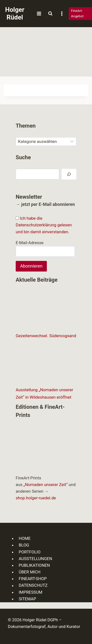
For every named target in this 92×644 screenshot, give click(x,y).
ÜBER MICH (30, 572)
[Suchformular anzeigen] (50, 14)
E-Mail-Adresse (30, 243)
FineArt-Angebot (77, 13)
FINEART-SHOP (33, 579)
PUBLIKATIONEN (34, 565)
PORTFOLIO (30, 552)
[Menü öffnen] (39, 13)
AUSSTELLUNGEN (35, 559)
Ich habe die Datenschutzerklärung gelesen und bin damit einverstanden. (44, 225)
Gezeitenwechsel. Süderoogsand (46, 336)
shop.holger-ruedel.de (36, 498)
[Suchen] (69, 174)
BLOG (24, 545)
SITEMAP (27, 599)
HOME (25, 538)
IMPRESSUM (30, 592)
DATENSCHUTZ (33, 585)
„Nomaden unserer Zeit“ (46, 485)
